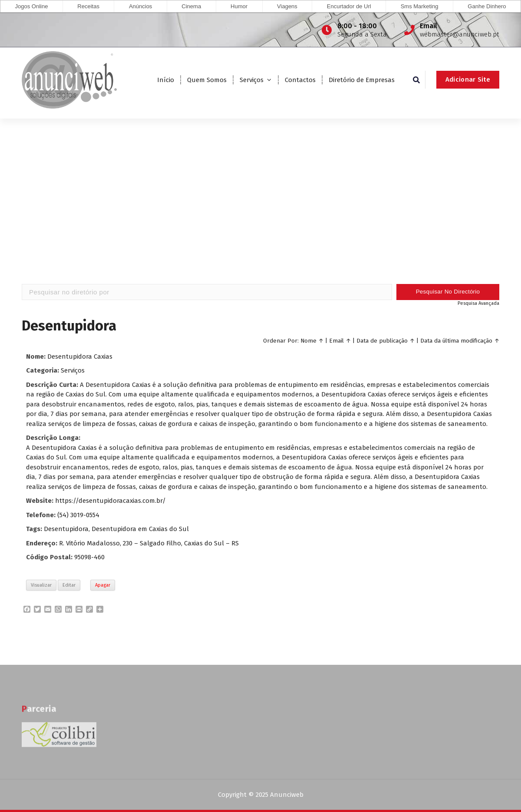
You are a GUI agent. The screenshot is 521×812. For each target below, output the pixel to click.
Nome (308, 340)
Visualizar (41, 585)
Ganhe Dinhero (487, 6)
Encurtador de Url (349, 6)
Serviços (252, 80)
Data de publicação (382, 340)
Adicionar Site (468, 79)
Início (166, 80)
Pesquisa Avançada (478, 303)
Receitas (88, 6)
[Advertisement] (260, 214)
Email (336, 340)
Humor (239, 6)
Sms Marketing (420, 6)
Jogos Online (31, 6)
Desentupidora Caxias (80, 356)
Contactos (300, 80)
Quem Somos (207, 80)
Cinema (191, 6)
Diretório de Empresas (362, 80)
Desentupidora (66, 529)
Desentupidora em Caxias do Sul (140, 529)
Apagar (103, 585)
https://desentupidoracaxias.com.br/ (110, 501)
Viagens (287, 6)
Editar (69, 585)
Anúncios (140, 6)
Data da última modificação (456, 340)
